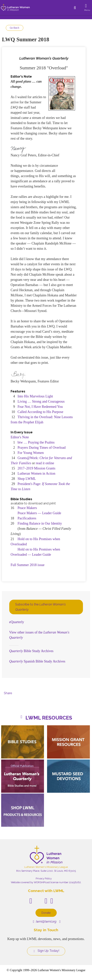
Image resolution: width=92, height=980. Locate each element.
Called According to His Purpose (40, 412)
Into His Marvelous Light (35, 396)
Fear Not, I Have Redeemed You (40, 407)
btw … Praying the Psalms (36, 442)
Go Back (15, 28)
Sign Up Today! (46, 951)
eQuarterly (17, 622)
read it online (45, 463)
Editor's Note (20, 437)
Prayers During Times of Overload (42, 448)
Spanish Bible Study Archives (37, 661)
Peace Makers (27, 508)
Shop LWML (27, 479)
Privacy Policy (44, 878)
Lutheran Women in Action (36, 473)
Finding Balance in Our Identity (40, 523)
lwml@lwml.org (45, 922)
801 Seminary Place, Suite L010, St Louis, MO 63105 (46, 871)
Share (8, 693)
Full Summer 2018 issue (28, 565)
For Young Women (31, 453)
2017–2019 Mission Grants (36, 468)
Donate (46, 913)
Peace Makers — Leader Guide (39, 513)
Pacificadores (27, 518)
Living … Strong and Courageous (41, 401)
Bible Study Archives (31, 651)
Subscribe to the (41, 607)
